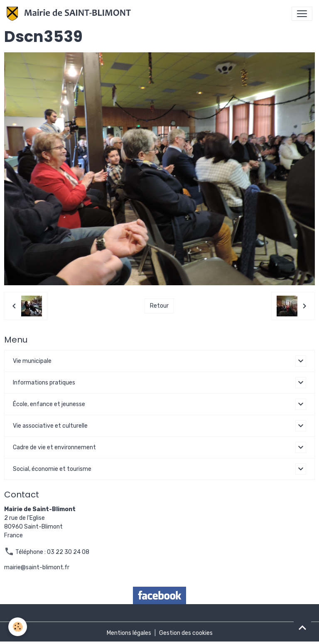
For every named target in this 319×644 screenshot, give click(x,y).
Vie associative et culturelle (50, 426)
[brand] (70, 14)
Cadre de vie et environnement (54, 447)
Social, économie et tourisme (52, 469)
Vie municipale (32, 361)
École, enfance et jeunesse (49, 404)
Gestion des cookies (186, 633)
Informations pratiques (44, 383)
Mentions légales (129, 633)
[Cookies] (18, 627)
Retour (159, 306)
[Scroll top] (302, 627)
